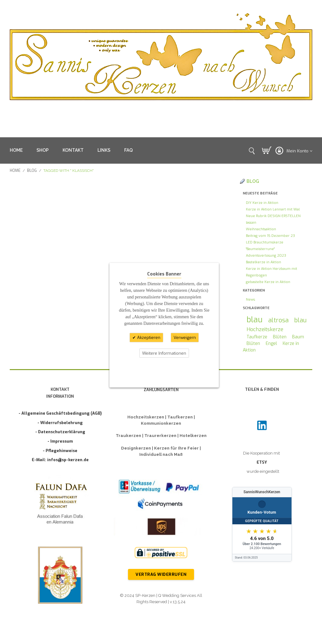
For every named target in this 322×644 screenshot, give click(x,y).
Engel (271, 344)
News (250, 300)
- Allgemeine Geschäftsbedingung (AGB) (60, 413)
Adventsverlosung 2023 (266, 256)
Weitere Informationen (164, 353)
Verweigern (185, 338)
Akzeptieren (148, 338)
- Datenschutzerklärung (60, 432)
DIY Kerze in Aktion (262, 203)
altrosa (278, 320)
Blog (32, 171)
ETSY (262, 462)
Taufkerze (257, 337)
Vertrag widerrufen (161, 574)
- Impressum (60, 441)
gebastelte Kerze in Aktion (268, 282)
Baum (298, 337)
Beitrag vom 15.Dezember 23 (270, 236)
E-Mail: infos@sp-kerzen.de (60, 460)
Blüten (280, 337)
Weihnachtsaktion (261, 229)
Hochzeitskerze (265, 329)
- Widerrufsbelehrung (60, 423)
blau (255, 320)
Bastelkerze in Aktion (264, 262)
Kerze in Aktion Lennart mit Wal (273, 209)
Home (15, 171)
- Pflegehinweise (60, 451)
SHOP (43, 150)
